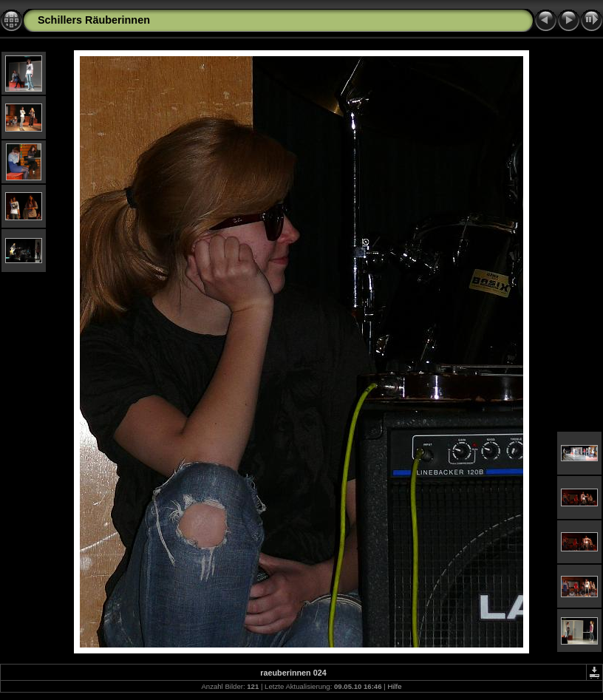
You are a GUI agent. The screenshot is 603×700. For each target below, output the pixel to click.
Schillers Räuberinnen (94, 20)
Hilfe (394, 686)
